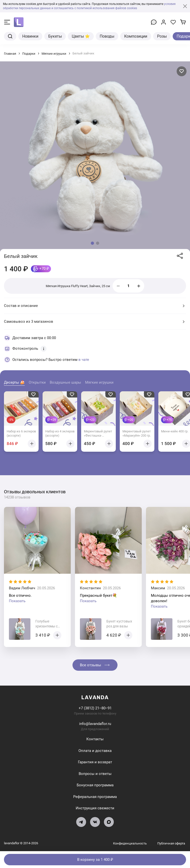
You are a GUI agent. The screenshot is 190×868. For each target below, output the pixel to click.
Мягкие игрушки (54, 53)
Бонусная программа (95, 785)
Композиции (136, 36)
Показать (17, 601)
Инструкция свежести (95, 808)
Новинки (30, 36)
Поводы (107, 36)
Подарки (29, 53)
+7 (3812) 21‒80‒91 (95, 708)
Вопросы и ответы (95, 773)
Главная (10, 53)
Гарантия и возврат (95, 762)
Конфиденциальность (130, 843)
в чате (84, 359)
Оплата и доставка (95, 750)
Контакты (95, 739)
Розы (162, 36)
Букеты (55, 36)
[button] (92, 243)
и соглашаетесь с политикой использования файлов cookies (94, 8)
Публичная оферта (171, 843)
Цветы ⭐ (81, 36)
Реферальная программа (95, 796)
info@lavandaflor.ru (95, 723)
